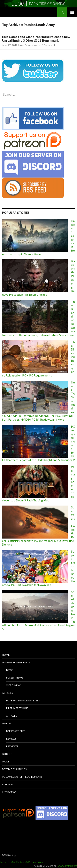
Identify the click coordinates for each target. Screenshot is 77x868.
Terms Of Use (8, 862)
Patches (7, 754)
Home (6, 655)
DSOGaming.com (67, 866)
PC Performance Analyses (23, 700)
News (10, 670)
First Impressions (17, 708)
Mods (6, 762)
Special (7, 723)
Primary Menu (72, 12)
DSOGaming (9, 855)
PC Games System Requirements (22, 777)
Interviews (9, 792)
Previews (12, 746)
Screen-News (15, 678)
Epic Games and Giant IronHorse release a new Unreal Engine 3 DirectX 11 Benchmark (36, 39)
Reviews (11, 739)
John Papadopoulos (30, 45)
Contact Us (22, 862)
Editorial (8, 784)
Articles (7, 693)
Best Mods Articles (14, 769)
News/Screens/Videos (16, 662)
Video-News (14, 685)
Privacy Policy (36, 862)
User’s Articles (16, 731)
